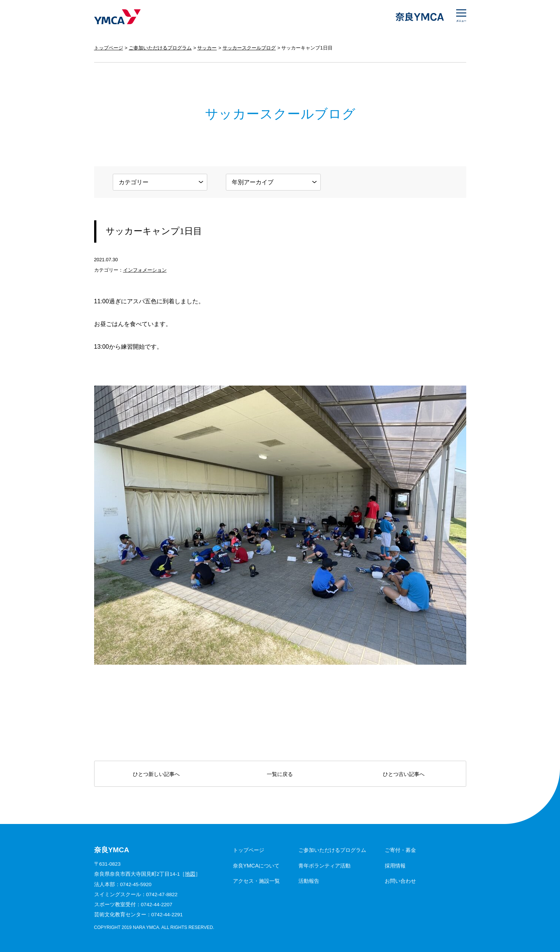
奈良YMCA (117, 17)
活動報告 (309, 881)
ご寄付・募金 (400, 850)
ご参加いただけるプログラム (160, 48)
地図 (190, 874)
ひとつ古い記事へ (404, 774)
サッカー (207, 48)
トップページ (109, 48)
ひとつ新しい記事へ (156, 774)
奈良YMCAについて (256, 866)
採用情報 (395, 866)
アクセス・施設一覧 (256, 881)
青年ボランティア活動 (324, 866)
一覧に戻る (280, 774)
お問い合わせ (400, 881)
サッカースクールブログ (249, 48)
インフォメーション (145, 270)
